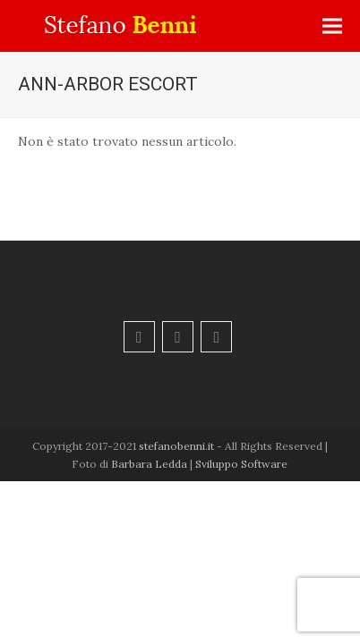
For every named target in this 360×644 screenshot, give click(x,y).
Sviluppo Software (241, 464)
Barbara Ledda (149, 464)
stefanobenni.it (176, 446)
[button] (332, 26)
